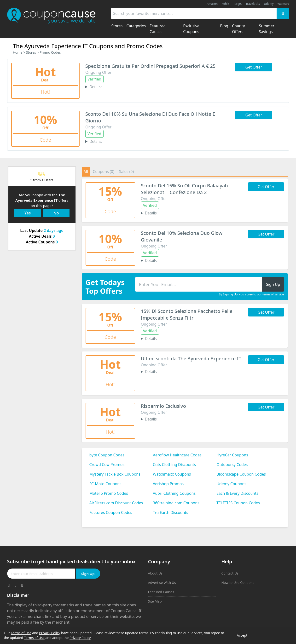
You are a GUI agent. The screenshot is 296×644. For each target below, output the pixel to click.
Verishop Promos (168, 484)
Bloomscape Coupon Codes (241, 474)
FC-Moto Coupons (105, 484)
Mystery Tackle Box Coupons (115, 474)
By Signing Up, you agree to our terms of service (251, 294)
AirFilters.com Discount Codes (116, 503)
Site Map (155, 601)
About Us (155, 573)
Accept (242, 635)
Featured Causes (161, 592)
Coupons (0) (104, 172)
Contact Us (230, 573)
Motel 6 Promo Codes (109, 493)
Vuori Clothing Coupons (174, 493)
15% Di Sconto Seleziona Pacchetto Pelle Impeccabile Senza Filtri (187, 314)
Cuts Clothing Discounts (174, 465)
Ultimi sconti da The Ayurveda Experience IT (191, 359)
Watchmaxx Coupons (172, 474)
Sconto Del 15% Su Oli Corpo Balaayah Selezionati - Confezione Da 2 (184, 189)
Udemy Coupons (231, 484)
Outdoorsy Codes (232, 465)
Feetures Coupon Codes (111, 512)
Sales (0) (127, 172)
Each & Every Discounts (237, 493)
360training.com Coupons (176, 503)
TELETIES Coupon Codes (238, 503)
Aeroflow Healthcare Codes (177, 455)
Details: (96, 87)
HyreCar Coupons (232, 455)
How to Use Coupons (238, 583)
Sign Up (88, 574)
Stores (31, 52)
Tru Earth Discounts (171, 512)
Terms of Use (21, 633)
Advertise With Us (162, 583)
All (86, 172)
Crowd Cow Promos (107, 465)
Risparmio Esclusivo (163, 406)
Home (18, 52)
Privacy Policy (50, 633)
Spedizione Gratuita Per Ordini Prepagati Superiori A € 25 (150, 66)
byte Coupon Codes (107, 455)
